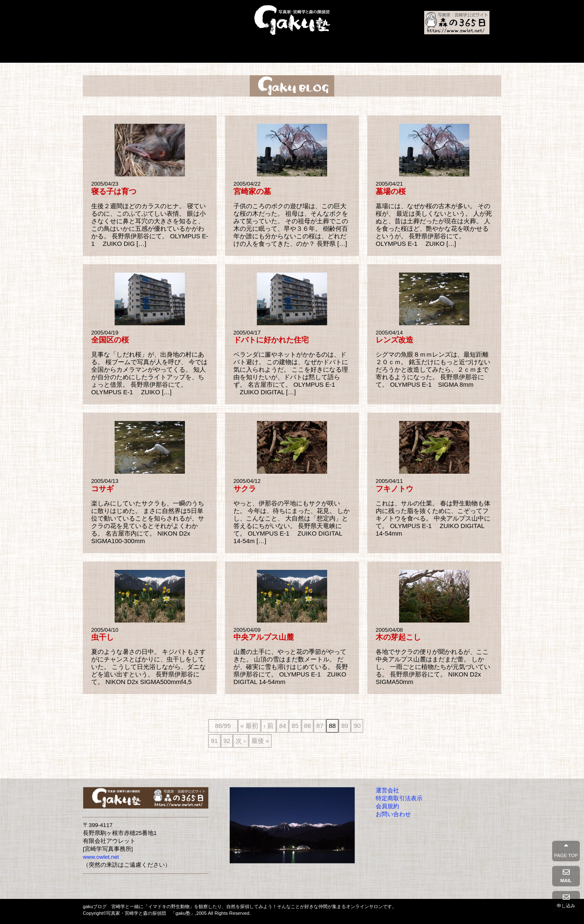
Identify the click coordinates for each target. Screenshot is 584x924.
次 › (241, 741)
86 (308, 726)
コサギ (102, 489)
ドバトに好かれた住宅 (271, 340)
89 (345, 726)
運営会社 (387, 790)
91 (214, 741)
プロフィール (213, 53)
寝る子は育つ (114, 191)
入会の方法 (301, 53)
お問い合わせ (393, 814)
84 (283, 726)
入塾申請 (401, 53)
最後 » (260, 741)
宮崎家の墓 (252, 191)
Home (123, 53)
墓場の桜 (391, 191)
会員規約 (387, 806)
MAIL (566, 876)
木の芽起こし (398, 637)
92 (227, 741)
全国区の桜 (110, 340)
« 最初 (250, 726)
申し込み (566, 901)
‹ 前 (269, 726)
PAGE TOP (566, 851)
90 (357, 726)
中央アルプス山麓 (264, 637)
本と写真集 (257, 53)
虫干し (102, 637)
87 (320, 726)
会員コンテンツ (456, 53)
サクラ (245, 489)
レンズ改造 (394, 340)
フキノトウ (394, 489)
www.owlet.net (101, 857)
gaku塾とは (169, 53)
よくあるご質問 (347, 53)
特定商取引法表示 (399, 798)
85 (295, 726)
